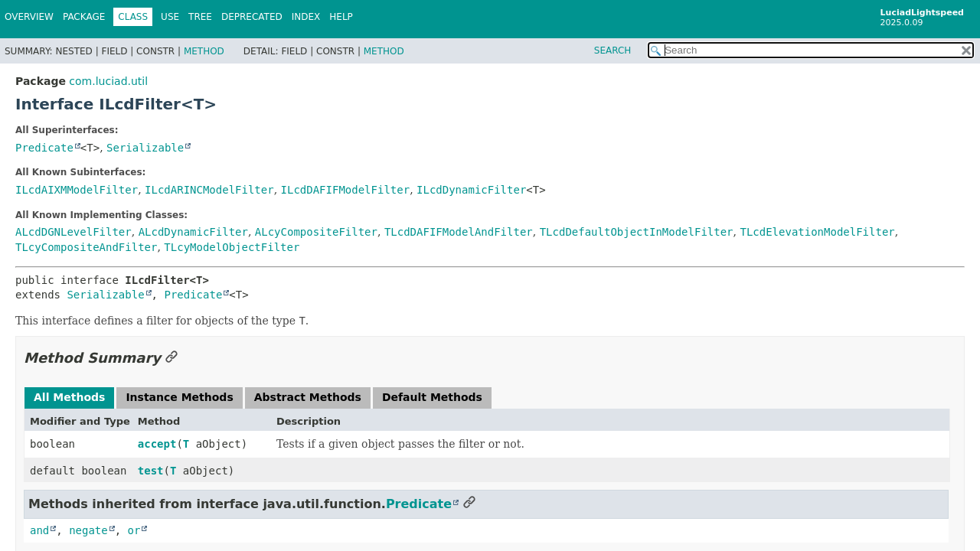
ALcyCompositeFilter (316, 232)
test (151, 471)
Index (306, 17)
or (134, 530)
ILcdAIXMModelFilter (77, 190)
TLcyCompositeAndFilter (86, 247)
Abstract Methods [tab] (308, 397)
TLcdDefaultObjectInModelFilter (637, 232)
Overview (29, 17)
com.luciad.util (108, 81)
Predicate (44, 148)
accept (157, 444)
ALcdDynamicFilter (193, 232)
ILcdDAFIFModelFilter (346, 190)
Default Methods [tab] (432, 397)
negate (88, 530)
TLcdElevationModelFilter (817, 232)
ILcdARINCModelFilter (209, 190)
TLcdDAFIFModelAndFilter (459, 232)
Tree (200, 17)
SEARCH (613, 51)
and (39, 530)
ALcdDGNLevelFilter (73, 232)
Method (204, 51)
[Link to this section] (171, 358)
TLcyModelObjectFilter (232, 247)
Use (170, 17)
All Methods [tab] (69, 397)
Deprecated (252, 17)
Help (341, 17)
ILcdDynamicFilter (471, 190)
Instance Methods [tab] (179, 397)
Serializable (145, 148)
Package (84, 17)
